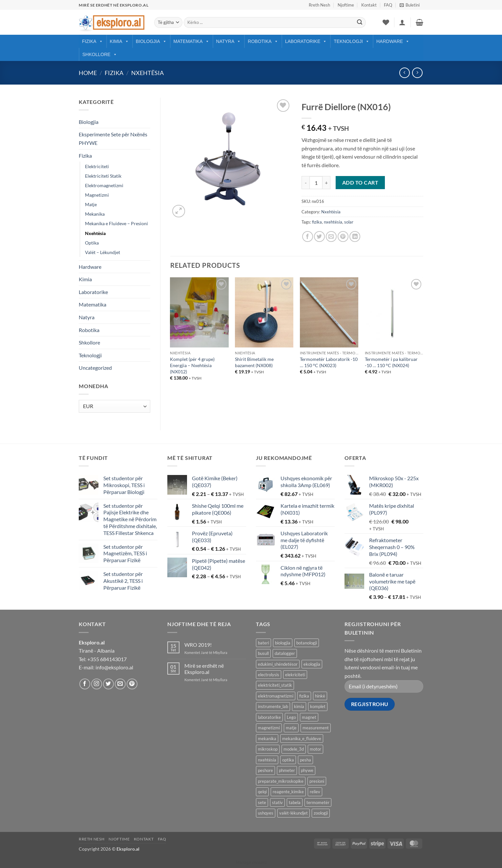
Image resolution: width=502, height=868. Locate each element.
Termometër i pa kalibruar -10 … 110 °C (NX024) (391, 362)
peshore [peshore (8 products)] (265, 770)
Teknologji (352, 41)
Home (88, 73)
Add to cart (360, 183)
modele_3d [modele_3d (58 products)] (294, 749)
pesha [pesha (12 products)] (305, 760)
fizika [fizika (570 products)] (304, 696)
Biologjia (151, 41)
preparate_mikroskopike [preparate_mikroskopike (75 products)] (281, 781)
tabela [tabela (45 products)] (295, 802)
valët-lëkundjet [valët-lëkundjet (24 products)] (293, 813)
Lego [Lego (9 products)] (291, 717)
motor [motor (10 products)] (315, 749)
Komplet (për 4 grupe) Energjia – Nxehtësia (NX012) (192, 365)
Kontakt (369, 5)
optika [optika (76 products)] (288, 760)
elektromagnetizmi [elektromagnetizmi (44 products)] (276, 696)
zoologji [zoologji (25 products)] (321, 813)
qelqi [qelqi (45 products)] (262, 792)
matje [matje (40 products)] (291, 728)
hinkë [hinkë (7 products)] (320, 696)
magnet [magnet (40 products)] (309, 717)
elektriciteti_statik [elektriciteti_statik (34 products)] (275, 685)
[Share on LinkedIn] (355, 237)
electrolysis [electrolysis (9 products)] (269, 675)
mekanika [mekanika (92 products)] (267, 739)
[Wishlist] (386, 22)
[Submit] (360, 23)
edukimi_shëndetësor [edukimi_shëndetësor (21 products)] (278, 664)
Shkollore (100, 54)
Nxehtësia (147, 73)
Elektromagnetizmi (104, 185)
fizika (317, 222)
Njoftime (346, 5)
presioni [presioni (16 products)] (317, 781)
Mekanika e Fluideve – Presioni (116, 223)
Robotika (263, 41)
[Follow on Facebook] (85, 684)
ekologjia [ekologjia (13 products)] (312, 664)
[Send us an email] (120, 684)
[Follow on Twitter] (108, 684)
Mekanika (95, 214)
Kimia (119, 41)
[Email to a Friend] (331, 237)
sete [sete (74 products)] (262, 802)
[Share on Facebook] (308, 237)
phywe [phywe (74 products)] (307, 770)
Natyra (229, 41)
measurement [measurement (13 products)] (316, 728)
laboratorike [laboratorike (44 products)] (269, 717)
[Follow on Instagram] (97, 684)
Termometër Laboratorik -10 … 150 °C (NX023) (329, 362)
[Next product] (404, 73)
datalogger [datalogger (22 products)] (285, 653)
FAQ (388, 5)
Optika (92, 243)
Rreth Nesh (319, 5)
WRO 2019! (198, 645)
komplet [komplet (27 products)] (318, 706)
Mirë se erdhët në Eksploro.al (204, 669)
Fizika (93, 41)
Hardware (393, 41)
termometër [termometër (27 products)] (318, 802)
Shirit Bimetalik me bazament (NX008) (254, 362)
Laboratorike (306, 41)
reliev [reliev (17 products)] (315, 792)
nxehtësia (333, 222)
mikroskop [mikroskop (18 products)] (268, 749)
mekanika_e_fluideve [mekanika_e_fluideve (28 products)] (302, 739)
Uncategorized (95, 368)
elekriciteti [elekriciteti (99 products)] (295, 675)
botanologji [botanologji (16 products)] (307, 643)
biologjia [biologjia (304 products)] (283, 643)
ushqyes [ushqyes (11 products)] (266, 813)
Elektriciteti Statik (103, 176)
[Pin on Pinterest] (343, 237)
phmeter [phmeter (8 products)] (287, 770)
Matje (91, 204)
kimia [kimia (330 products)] (299, 706)
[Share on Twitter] (319, 237)
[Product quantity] (316, 183)
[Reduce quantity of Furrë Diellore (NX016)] (305, 183)
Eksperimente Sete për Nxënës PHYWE (113, 138)
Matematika (191, 41)
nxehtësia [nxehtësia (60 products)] (267, 760)
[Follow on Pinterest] (132, 684)
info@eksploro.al (114, 667)
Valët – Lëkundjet (103, 252)
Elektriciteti (97, 166)
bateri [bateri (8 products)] (263, 643)
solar (349, 222)
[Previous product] (417, 73)
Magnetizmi (97, 195)
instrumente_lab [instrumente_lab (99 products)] (273, 706)
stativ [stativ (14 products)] (277, 802)
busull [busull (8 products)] (263, 653)
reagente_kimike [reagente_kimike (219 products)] (288, 792)
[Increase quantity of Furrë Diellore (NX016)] (326, 183)
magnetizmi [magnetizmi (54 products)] (269, 728)
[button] (410, 5)
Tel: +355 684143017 (103, 659)
